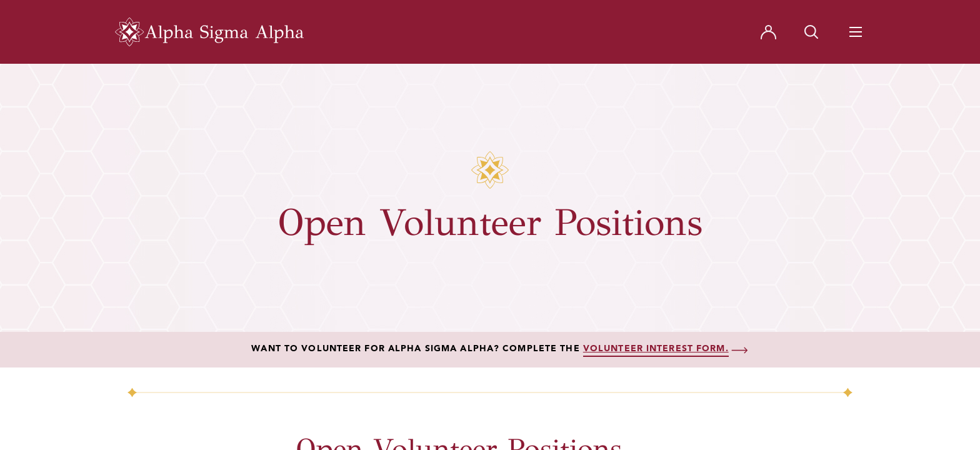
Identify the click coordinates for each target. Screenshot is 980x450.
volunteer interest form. (656, 349)
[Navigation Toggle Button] (856, 32)
